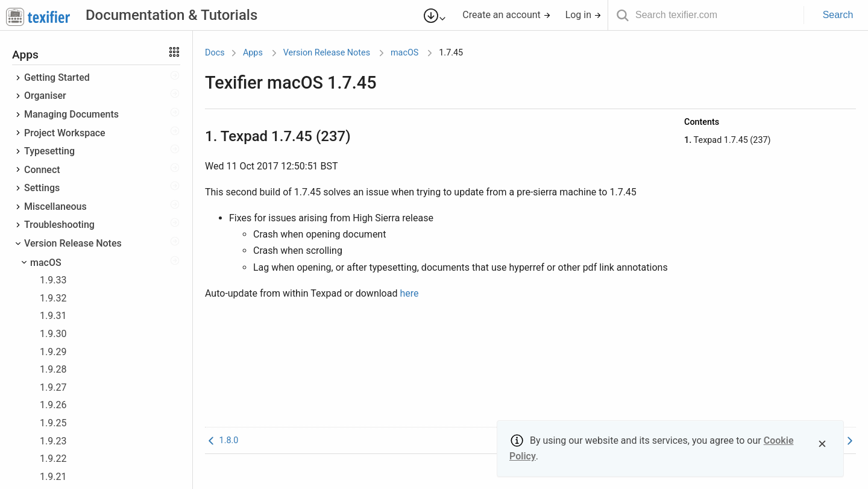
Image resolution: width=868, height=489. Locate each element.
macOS (46, 263)
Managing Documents (71, 114)
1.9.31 (53, 316)
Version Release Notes (73, 243)
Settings (42, 188)
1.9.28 (53, 369)
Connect (42, 170)
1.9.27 (53, 387)
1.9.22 (53, 459)
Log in (583, 15)
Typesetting (49, 151)
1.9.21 (53, 477)
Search (838, 15)
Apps (253, 53)
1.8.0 (222, 440)
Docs (215, 53)
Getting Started (57, 77)
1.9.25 (53, 423)
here (409, 293)
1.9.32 (53, 298)
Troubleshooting (59, 225)
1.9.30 (53, 334)
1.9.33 (53, 280)
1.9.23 (53, 441)
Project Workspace (65, 133)
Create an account (507, 15)
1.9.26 (53, 405)
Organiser (45, 96)
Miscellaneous (55, 207)
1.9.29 (53, 352)
